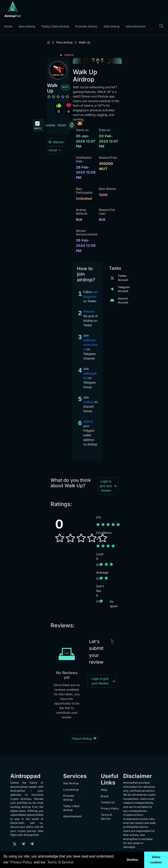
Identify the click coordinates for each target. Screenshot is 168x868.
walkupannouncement (90, 345)
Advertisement (136, 26)
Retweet (89, 311)
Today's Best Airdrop (55, 26)
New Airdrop (27, 26)
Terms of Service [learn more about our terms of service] (60, 862)
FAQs (104, 790)
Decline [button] (132, 860)
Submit (88, 421)
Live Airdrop (71, 790)
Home (8, 26)
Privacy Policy (110, 808)
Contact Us (108, 802)
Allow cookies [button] (156, 860)
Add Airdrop (112, 26)
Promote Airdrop (86, 26)
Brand (105, 796)
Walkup (88, 402)
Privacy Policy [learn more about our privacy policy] (21, 862)
